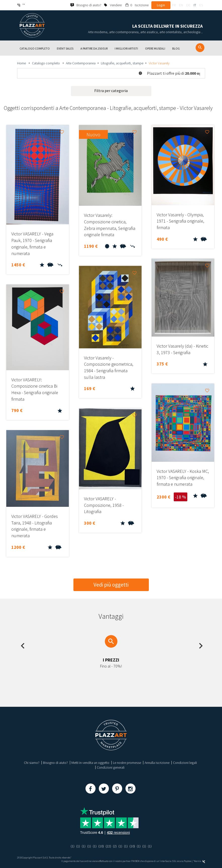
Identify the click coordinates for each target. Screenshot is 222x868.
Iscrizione (142, 5)
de (188, 5)
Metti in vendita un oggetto (90, 763)
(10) (101, 846)
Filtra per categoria (111, 91)
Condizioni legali (185, 763)
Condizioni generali (111, 767)
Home (22, 63)
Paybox (188, 861)
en (181, 5)
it (195, 5)
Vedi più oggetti (111, 585)
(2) (115, 846)
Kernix (200, 861)
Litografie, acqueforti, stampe (122, 63)
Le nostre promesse (127, 763)
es (201, 5)
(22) (108, 846)
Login (161, 5)
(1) (73, 846)
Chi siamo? (32, 763)
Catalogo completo (46, 63)
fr (174, 5)
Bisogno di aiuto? (55, 763)
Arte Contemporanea (81, 63)
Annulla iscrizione (157, 763)
